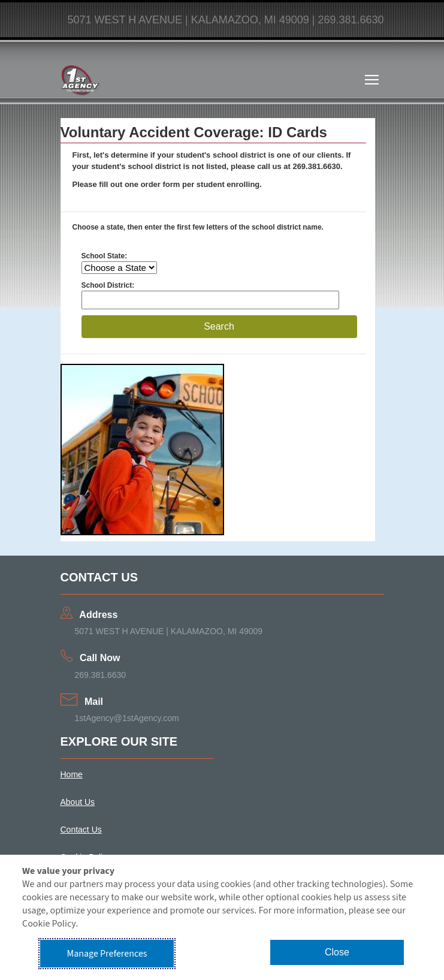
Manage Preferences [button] (107, 954)
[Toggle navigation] (372, 80)
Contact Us (81, 830)
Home (72, 774)
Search (219, 326)
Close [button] (337, 952)
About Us (78, 802)
